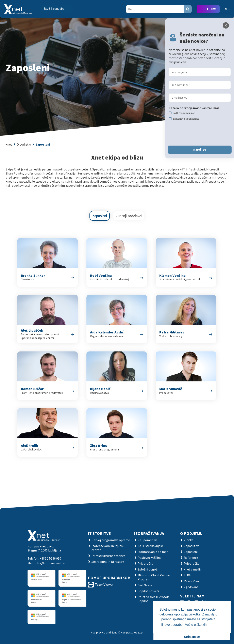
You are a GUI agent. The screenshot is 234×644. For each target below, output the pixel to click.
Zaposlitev (191, 546)
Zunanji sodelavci (129, 216)
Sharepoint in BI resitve (108, 562)
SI (227, 9)
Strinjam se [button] (192, 637)
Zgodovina (191, 587)
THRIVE (211, 9)
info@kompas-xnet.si (50, 563)
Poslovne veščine (149, 558)
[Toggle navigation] (57, 9)
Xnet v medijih (194, 569)
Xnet (9, 144)
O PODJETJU (191, 533)
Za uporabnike (148, 540)
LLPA (187, 575)
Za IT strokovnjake (151, 546)
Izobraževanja (149, 533)
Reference (191, 558)
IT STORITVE (99, 533)
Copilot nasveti (148, 591)
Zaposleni (43, 144)
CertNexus (145, 585)
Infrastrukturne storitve (108, 556)
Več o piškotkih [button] (196, 625)
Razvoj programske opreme (111, 540)
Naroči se (200, 150)
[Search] (155, 9)
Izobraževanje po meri (153, 552)
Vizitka (189, 540)
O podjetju (24, 144)
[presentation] (199, 133)
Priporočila (145, 563)
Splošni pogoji (148, 569)
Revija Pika (191, 581)
